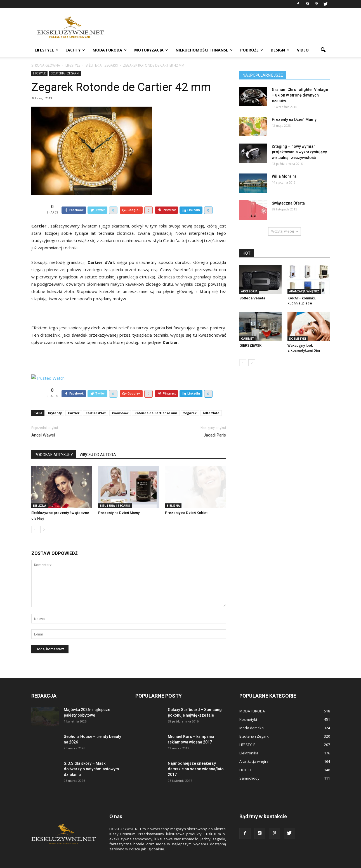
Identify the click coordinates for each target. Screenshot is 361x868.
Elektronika (249, 740)
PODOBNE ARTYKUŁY (54, 442)
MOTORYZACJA (151, 50)
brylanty (55, 400)
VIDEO (303, 50)
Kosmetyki (298, 339)
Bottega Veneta (252, 298)
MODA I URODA (110, 50)
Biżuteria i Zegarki (65, 73)
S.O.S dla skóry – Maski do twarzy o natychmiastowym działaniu (91, 756)
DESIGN (280, 50)
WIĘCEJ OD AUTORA (98, 442)
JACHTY (75, 50)
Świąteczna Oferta (288, 203)
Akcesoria (249, 291)
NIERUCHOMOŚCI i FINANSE (204, 50)
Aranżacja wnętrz (304, 291)
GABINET (247, 339)
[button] (323, 50)
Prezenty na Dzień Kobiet (186, 500)
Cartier (74, 400)
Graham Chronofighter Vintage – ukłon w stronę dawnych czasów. (300, 95)
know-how (120, 400)
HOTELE (246, 757)
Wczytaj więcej (285, 231)
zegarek (190, 400)
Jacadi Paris (215, 422)
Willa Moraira (284, 176)
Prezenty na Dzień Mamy (119, 500)
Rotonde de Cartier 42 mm (156, 400)
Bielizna (40, 493)
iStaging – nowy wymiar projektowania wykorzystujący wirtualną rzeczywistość (299, 152)
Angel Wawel (43, 422)
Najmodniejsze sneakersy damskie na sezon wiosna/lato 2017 (196, 756)
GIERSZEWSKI (251, 345)
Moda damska (252, 715)
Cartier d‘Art (96, 400)
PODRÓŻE (252, 50)
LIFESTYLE (47, 50)
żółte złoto (211, 400)
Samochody (249, 765)
